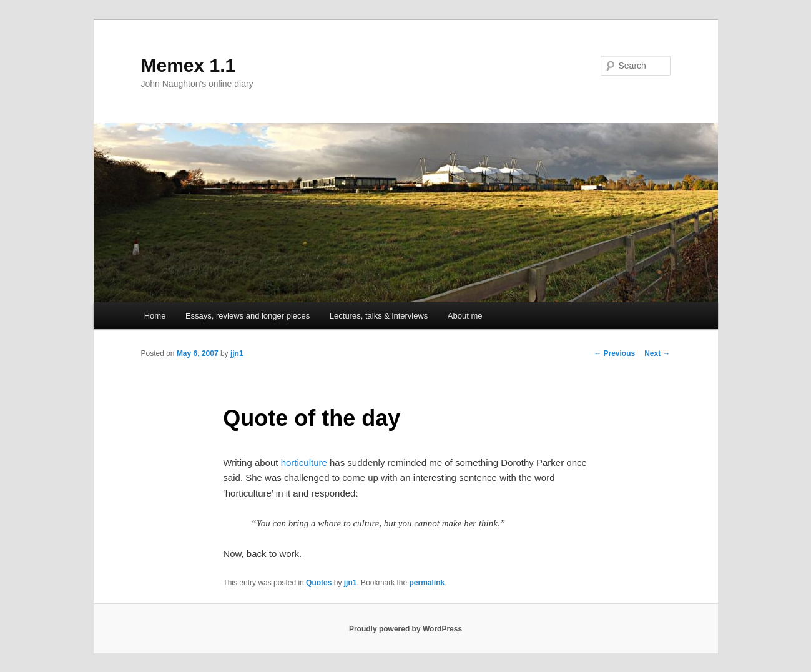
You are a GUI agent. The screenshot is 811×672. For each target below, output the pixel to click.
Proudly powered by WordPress (405, 629)
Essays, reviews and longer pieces (248, 316)
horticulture (304, 462)
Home (155, 316)
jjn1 (237, 353)
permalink (427, 583)
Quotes (319, 583)
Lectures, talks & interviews (379, 316)
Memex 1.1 (189, 65)
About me (465, 316)
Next (657, 353)
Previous (614, 353)
